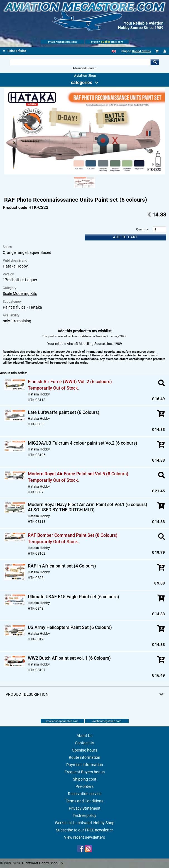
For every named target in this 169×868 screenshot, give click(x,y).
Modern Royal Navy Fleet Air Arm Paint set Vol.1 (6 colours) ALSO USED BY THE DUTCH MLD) (88, 507)
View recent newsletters (84, 837)
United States (141, 51)
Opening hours (84, 750)
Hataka (36, 307)
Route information (84, 757)
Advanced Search (84, 68)
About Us (84, 736)
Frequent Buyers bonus (85, 772)
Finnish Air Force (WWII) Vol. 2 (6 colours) (70, 382)
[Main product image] (84, 173)
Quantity (142, 229)
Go (155, 62)
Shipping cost (85, 779)
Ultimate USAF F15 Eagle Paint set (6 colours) (74, 597)
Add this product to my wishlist (85, 331)
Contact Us (84, 743)
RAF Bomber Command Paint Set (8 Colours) (73, 535)
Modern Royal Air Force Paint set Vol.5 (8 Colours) (78, 474)
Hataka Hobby (15, 266)
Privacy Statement (85, 808)
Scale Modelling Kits (20, 294)
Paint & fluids (14, 307)
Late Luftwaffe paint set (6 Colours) (64, 412)
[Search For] (80, 62)
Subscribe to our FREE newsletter (84, 830)
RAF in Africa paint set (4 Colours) (62, 566)
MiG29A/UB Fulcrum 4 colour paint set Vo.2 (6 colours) (83, 443)
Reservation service (85, 794)
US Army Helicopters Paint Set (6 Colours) (70, 627)
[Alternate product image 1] (84, 188)
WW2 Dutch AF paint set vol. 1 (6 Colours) (69, 658)
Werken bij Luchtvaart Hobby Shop (85, 823)
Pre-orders (84, 786)
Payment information (85, 765)
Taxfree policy (84, 815)
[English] (114, 51)
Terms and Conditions (84, 801)
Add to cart (125, 237)
